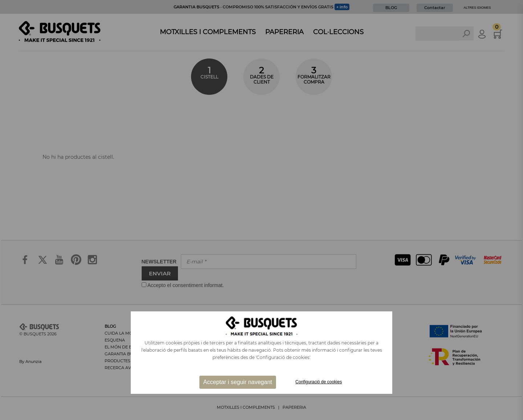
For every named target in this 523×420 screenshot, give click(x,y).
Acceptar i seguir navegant (238, 382)
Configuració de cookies (319, 382)
